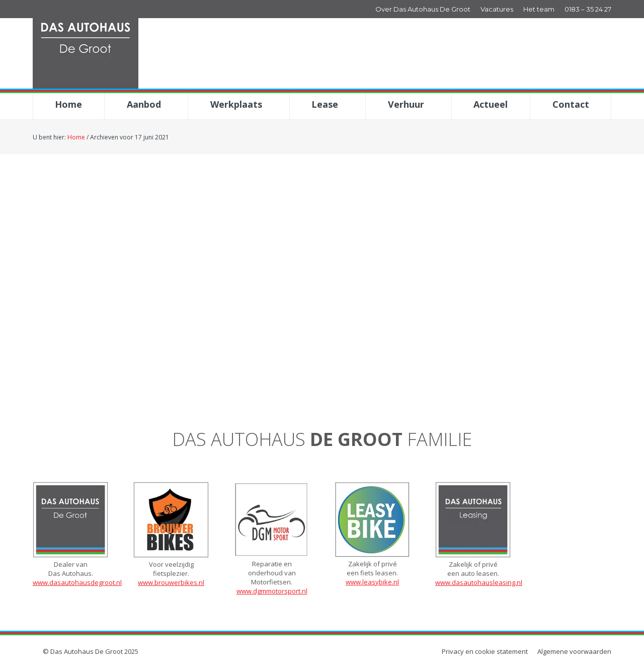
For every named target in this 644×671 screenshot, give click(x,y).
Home (76, 137)
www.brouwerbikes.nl (171, 582)
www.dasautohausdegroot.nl (77, 582)
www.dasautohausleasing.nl (479, 582)
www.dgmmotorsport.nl (272, 591)
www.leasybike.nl (372, 582)
